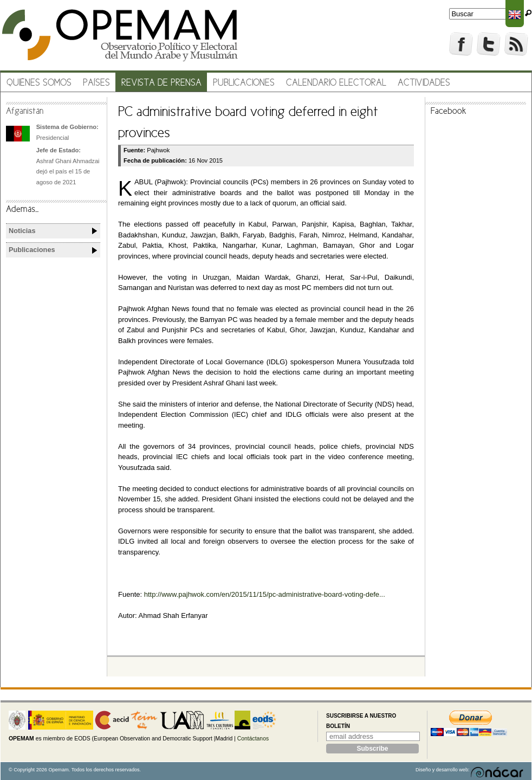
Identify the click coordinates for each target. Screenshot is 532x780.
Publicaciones (244, 83)
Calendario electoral (336, 83)
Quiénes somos (39, 83)
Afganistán (25, 112)
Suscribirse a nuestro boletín (361, 721)
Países (96, 83)
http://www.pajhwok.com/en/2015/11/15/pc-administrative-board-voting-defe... (265, 594)
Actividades (424, 83)
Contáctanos (253, 739)
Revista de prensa (161, 83)
